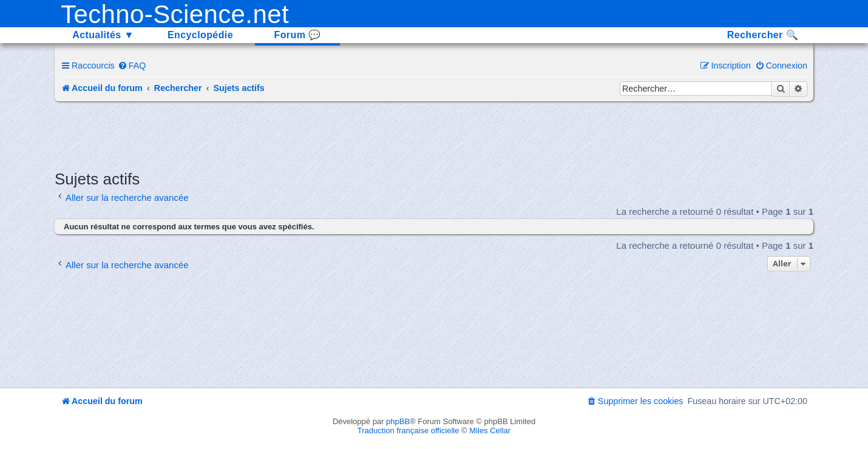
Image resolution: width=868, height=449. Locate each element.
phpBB (398, 421)
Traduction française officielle (409, 430)
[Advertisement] (434, 135)
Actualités (103, 35)
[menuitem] (132, 66)
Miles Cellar (490, 430)
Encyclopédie (200, 35)
